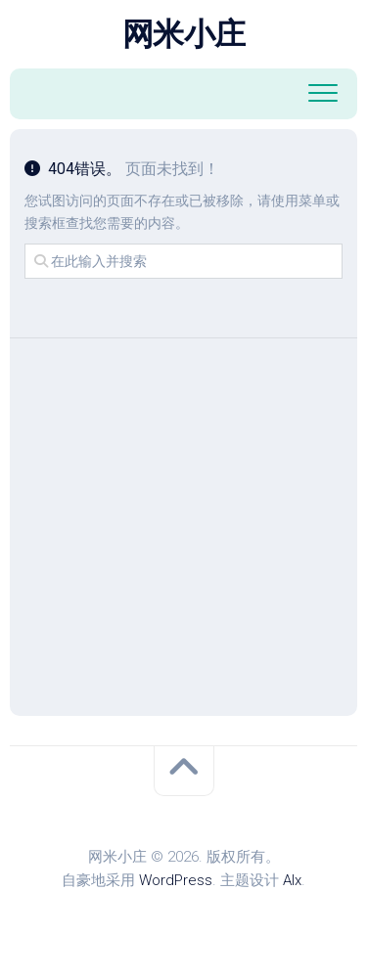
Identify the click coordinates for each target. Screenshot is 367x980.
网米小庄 (184, 34)
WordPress (176, 880)
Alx (292, 880)
